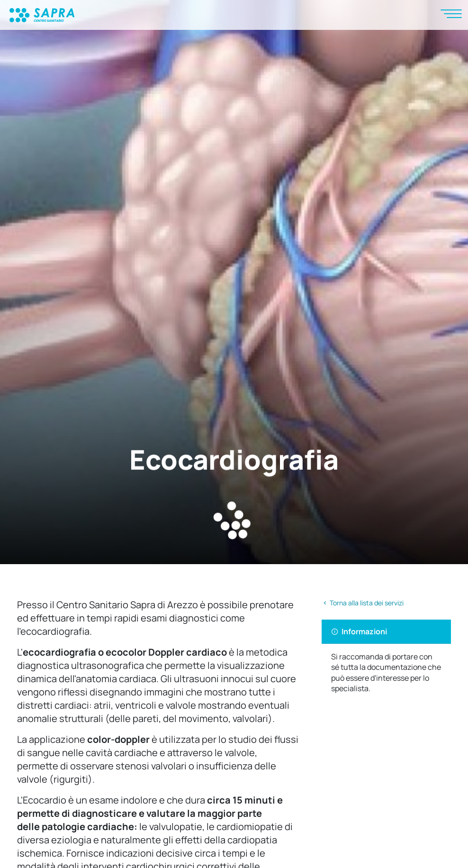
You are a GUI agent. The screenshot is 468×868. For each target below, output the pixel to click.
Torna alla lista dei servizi (363, 603)
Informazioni (359, 631)
